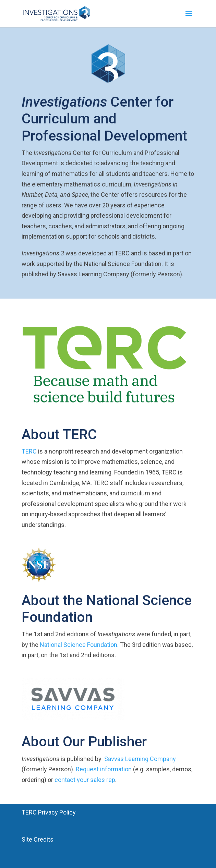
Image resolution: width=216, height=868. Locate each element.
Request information (104, 769)
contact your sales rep (85, 780)
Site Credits (38, 839)
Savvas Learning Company (140, 759)
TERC (29, 451)
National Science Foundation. (79, 645)
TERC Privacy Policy (49, 812)
